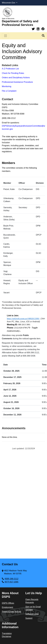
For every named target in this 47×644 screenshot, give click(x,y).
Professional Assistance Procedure (17, 82)
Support (29, 618)
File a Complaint (9, 91)
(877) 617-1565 (11, 582)
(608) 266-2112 (11, 579)
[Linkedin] (38, 29)
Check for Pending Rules (13, 73)
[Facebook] (43, 29)
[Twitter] (34, 29)
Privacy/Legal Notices (12, 612)
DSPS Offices (8, 603)
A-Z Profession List (10, 69)
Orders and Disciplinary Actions (16, 78)
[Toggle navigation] (6, 36)
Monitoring (7, 86)
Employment (7, 607)
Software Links (32, 614)
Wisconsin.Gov (9, 3)
